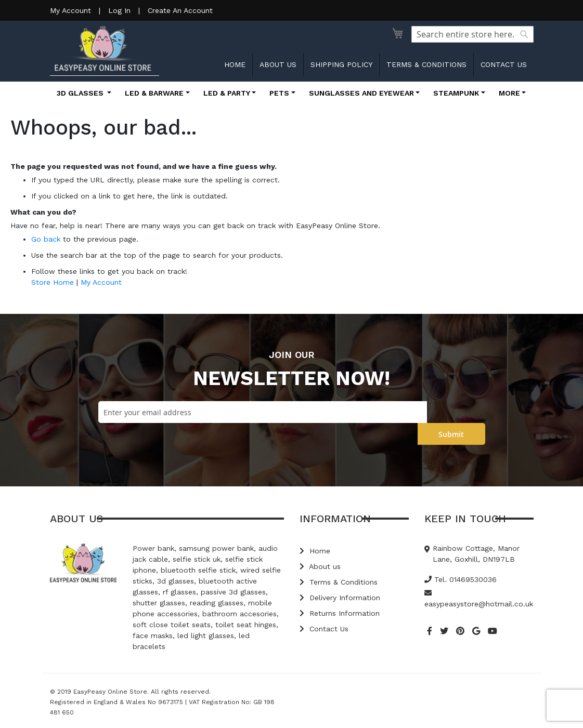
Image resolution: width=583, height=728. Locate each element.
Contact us (504, 64)
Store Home (53, 282)
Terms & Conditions (426, 64)
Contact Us (324, 629)
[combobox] (472, 34)
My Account (70, 10)
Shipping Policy (341, 64)
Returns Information (340, 613)
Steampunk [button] (456, 93)
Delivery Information (340, 598)
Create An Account (180, 10)
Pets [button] (279, 93)
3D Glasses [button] (81, 93)
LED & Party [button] (227, 93)
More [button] (509, 93)
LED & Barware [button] (154, 93)
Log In (119, 10)
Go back (46, 239)
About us (278, 64)
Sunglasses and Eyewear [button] (361, 93)
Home (235, 64)
